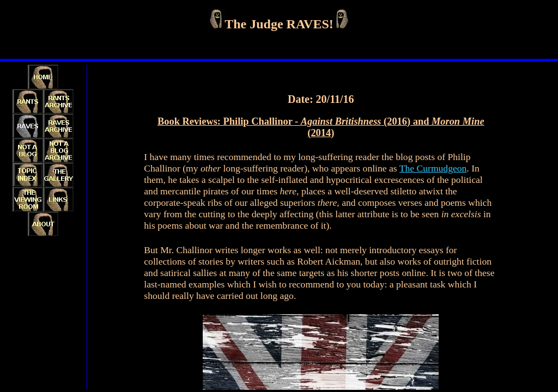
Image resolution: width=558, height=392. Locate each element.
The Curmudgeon (433, 168)
